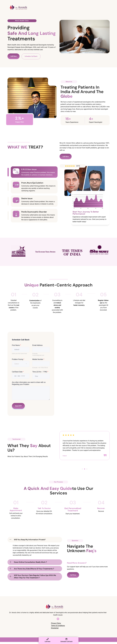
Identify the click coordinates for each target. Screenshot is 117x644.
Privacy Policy (56, 623)
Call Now (47, 642)
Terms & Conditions (58, 626)
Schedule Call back (66, 642)
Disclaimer (55, 628)
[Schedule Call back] (66, 639)
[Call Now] (47, 639)
